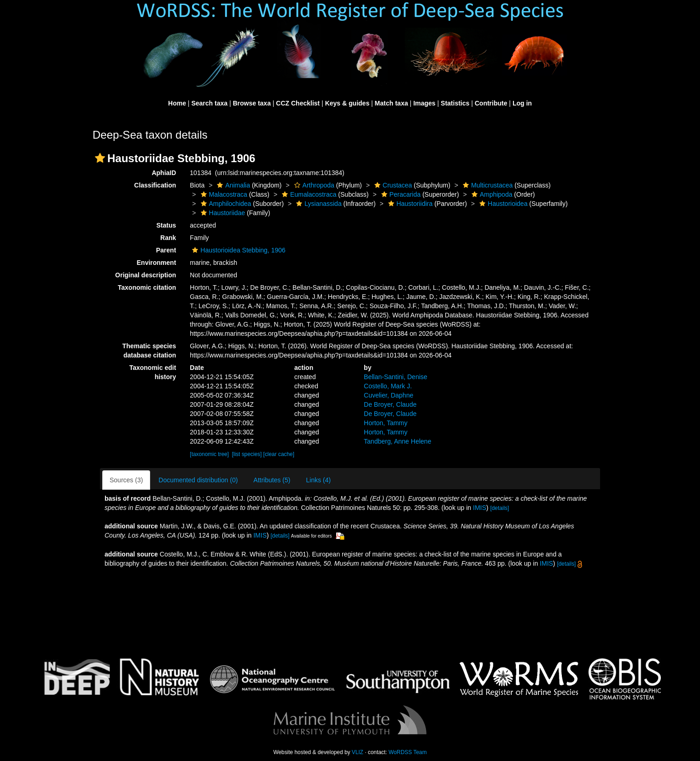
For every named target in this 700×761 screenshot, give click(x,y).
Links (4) (318, 480)
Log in (522, 103)
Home (177, 103)
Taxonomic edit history (153, 372)
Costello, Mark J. (388, 386)
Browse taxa (251, 103)
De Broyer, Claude (390, 404)
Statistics (455, 103)
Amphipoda (491, 194)
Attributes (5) (272, 480)
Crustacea (392, 185)
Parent (166, 250)
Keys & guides (347, 103)
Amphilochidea (225, 204)
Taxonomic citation (147, 287)
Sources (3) (126, 480)
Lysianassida (318, 204)
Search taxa (209, 103)
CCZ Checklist (298, 103)
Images (424, 103)
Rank (168, 238)
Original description (146, 275)
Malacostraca (223, 194)
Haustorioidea (502, 204)
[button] (100, 158)
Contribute (491, 103)
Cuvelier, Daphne (388, 395)
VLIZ (358, 752)
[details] (499, 508)
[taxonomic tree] (209, 454)
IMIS (480, 508)
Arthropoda (313, 185)
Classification (155, 185)
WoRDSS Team (408, 752)
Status (166, 225)
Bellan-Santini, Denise (396, 377)
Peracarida (400, 194)
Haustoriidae (222, 213)
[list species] (247, 454)
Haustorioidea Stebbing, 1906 (237, 250)
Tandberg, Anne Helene (397, 441)
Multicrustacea (487, 185)
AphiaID (164, 173)
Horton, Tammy (386, 423)
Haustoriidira (409, 204)
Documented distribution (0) (198, 480)
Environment (157, 263)
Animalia (232, 185)
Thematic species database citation (149, 351)
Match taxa (391, 103)
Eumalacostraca (308, 194)
